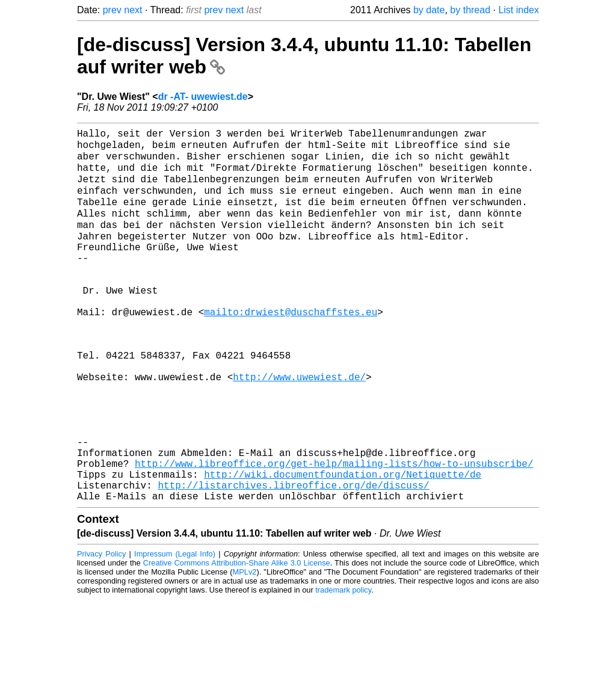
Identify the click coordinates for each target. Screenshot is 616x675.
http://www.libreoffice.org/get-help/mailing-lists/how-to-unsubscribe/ (334, 532)
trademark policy (343, 666)
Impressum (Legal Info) (175, 630)
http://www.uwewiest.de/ (299, 426)
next (133, 10)
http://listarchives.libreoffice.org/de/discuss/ (293, 558)
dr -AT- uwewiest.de (203, 97)
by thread (470, 10)
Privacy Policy (101, 630)
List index (519, 10)
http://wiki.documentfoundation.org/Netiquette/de (343, 545)
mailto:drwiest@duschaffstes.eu (291, 347)
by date (429, 10)
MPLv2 (245, 648)
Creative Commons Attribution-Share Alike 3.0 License (237, 639)
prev (112, 10)
